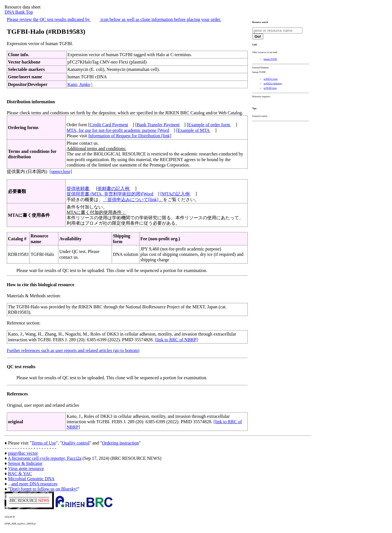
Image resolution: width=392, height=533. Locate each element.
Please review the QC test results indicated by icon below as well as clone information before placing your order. (114, 19)
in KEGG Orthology (273, 84)
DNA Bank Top (19, 12)
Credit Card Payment (109, 125)
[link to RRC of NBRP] (176, 340)
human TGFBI (270, 59)
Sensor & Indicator (25, 463)
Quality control (76, 443)
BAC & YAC (20, 474)
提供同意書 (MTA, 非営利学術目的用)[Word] (113, 194)
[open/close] (61, 171)
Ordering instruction (120, 443)
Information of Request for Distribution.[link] (130, 136)
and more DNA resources (34, 484)
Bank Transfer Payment (158, 125)
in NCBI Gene (270, 88)
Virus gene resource (26, 468)
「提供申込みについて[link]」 (133, 200)
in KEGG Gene (271, 79)
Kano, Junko (79, 84)
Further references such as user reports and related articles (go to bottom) (73, 350)
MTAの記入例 (176, 194)
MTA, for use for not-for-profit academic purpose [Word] (121, 130)
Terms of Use (44, 443)
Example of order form (210, 125)
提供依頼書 (79, 188)
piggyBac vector (23, 453)
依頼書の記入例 (114, 188)
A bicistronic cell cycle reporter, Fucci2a (45, 458)
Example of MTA (194, 130)
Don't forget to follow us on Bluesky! (44, 489)
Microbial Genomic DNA (31, 479)
